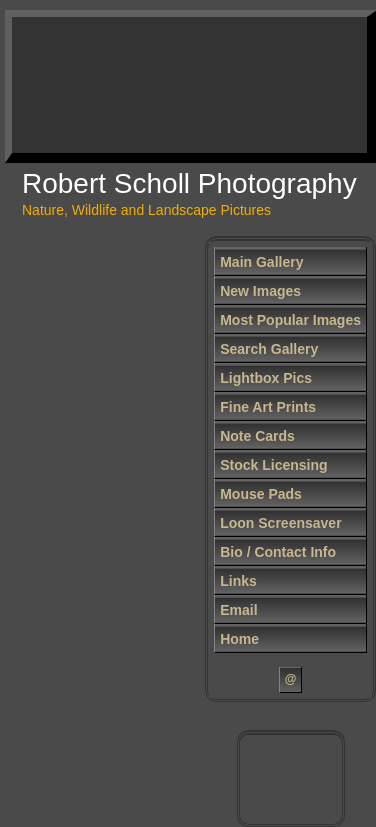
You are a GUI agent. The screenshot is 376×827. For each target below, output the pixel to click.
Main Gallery (261, 262)
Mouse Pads (261, 494)
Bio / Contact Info (278, 552)
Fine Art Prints (268, 407)
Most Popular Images (290, 320)
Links (238, 581)
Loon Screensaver (280, 523)
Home (239, 639)
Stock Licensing (273, 465)
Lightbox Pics (266, 378)
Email (238, 610)
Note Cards (257, 436)
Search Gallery (269, 349)
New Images (260, 291)
